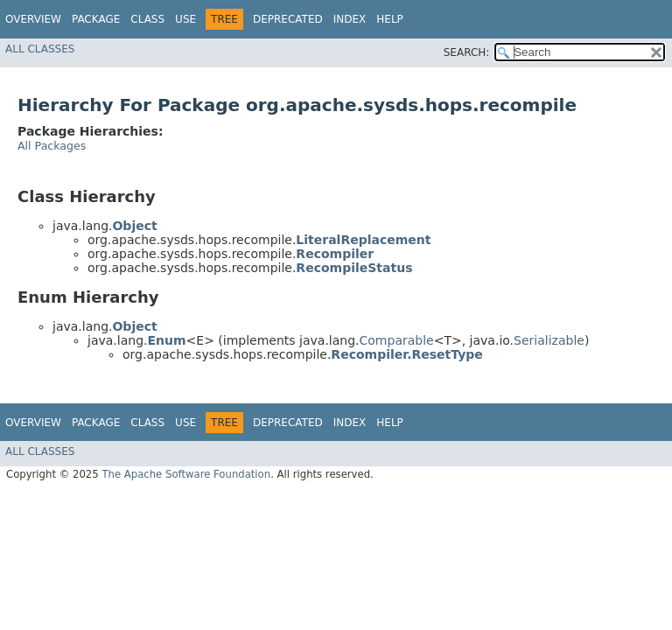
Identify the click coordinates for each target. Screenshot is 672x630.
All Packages (52, 146)
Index (350, 19)
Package (96, 19)
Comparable (397, 340)
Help (390, 19)
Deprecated (288, 19)
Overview (33, 19)
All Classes (40, 49)
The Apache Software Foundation (186, 474)
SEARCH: (467, 52)
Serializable (549, 340)
